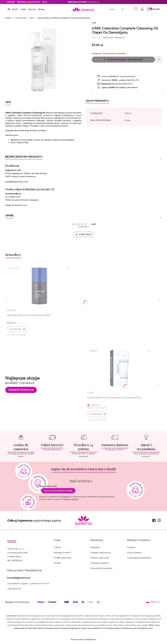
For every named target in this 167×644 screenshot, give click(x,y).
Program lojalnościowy (101, 554)
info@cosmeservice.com (16, 205)
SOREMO (9, 18)
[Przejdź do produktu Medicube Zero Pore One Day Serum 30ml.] (40, 286)
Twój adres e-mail (48, 487)
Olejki (32, 18)
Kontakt (11, 2)
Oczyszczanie (21, 18)
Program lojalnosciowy (29, 2)
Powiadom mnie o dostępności (123, 60)
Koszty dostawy (134, 554)
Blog (45, 2)
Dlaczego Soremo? (62, 554)
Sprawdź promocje (21, 391)
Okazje (41, 9)
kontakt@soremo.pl (19, 579)
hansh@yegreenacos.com (17, 182)
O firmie (57, 548)
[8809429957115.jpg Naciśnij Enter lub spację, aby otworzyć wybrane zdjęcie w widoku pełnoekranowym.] (43, 59)
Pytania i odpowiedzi (100, 559)
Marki (24, 9)
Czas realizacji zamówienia (139, 559)
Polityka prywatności (100, 564)
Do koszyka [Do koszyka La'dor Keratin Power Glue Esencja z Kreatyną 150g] (96, 415)
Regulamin (66, 498)
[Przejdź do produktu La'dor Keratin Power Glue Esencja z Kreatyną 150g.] (120, 369)
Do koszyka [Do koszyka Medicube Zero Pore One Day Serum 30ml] (15, 329)
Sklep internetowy (83, 641)
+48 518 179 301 (14, 590)
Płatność (131, 548)
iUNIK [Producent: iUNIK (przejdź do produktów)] (94, 23)
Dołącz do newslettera (58, 492)
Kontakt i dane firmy (62, 559)
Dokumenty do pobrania (101, 569)
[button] (13, 10)
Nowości (32, 9)
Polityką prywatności (71, 500)
